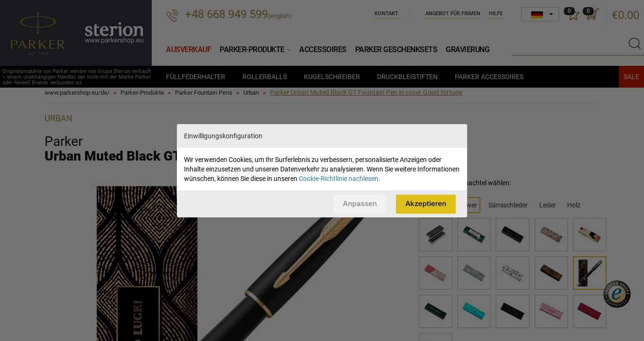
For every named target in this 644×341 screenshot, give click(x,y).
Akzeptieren (426, 203)
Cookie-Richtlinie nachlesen (339, 179)
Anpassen (360, 203)
